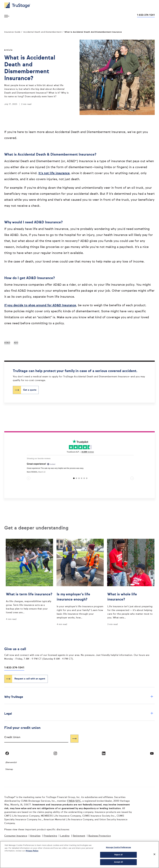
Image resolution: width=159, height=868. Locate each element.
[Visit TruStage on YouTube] (152, 753)
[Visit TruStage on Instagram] (55, 753)
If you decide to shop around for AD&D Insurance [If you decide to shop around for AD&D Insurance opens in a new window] (40, 305)
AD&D (7, 343)
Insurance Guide (12, 32)
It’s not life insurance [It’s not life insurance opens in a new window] (54, 173)
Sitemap (9, 769)
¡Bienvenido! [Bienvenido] (11, 762)
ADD (16, 343)
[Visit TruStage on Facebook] (7, 753)
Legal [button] (79, 714)
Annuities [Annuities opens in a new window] (35, 836)
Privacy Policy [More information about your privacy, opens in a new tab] (32, 851)
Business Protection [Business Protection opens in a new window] (100, 836)
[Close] (154, 854)
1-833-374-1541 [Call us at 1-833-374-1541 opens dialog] (146, 15)
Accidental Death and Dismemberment (43, 32)
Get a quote (30, 390)
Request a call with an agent (30, 679)
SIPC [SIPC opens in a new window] (78, 801)
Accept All (118, 862)
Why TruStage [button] (79, 697)
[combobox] (36, 739)
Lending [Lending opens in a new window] (65, 836)
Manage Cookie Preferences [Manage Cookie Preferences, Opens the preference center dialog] (118, 847)
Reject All (118, 855)
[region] (79, 855)
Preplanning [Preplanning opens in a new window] (50, 836)
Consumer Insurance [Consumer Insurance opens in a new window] (16, 836)
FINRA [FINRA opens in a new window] (71, 801)
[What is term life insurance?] (29, 603)
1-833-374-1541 (14, 668)
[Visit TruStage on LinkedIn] (104, 753)
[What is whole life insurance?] (131, 605)
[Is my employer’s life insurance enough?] (80, 605)
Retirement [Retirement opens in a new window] (79, 836)
